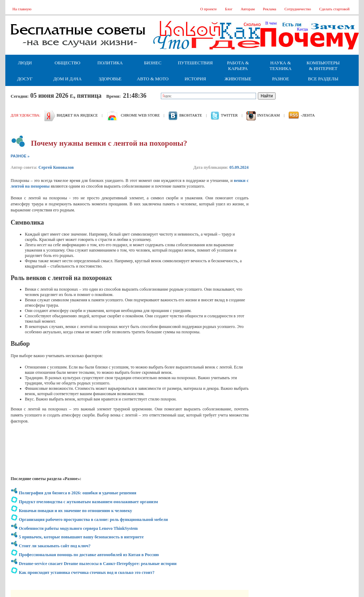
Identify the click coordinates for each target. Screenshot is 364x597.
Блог (229, 9)
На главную (22, 9)
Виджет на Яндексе (77, 115)
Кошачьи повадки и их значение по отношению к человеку (75, 511)
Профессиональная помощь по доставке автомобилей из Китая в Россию (89, 555)
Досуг (25, 79)
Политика (110, 63)
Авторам (248, 9)
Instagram (269, 115)
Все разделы (323, 79)
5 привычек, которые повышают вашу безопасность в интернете (81, 537)
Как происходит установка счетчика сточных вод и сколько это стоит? (87, 572)
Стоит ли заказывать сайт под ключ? (55, 546)
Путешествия (195, 63)
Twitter (229, 115)
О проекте (209, 9)
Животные (238, 79)
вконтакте (191, 115)
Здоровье (110, 79)
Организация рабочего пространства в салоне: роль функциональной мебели (93, 520)
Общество (67, 63)
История (195, 79)
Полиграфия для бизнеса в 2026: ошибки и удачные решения (78, 493)
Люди (25, 63)
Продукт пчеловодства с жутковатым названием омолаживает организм (88, 502)
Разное (281, 79)
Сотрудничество (298, 9)
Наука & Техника (281, 66)
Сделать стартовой (335, 9)
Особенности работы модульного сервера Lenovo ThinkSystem (78, 528)
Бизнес (153, 63)
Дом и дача (67, 79)
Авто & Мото (153, 79)
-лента (308, 115)
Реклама (270, 9)
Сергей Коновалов (56, 167)
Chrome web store (140, 115)
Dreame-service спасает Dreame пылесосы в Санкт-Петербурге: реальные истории (98, 564)
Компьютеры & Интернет (323, 66)
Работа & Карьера (238, 66)
